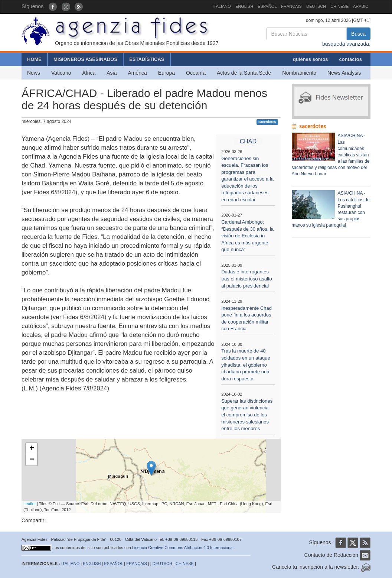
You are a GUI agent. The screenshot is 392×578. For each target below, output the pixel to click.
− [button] (32, 460)
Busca (358, 34)
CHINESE (339, 6)
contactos (351, 59)
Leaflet (30, 504)
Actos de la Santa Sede (244, 73)
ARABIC (361, 6)
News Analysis (344, 73)
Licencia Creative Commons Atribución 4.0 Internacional (183, 548)
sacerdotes (267, 122)
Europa (166, 73)
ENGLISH (244, 6)
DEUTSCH (316, 6)
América (138, 73)
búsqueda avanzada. (346, 44)
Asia (112, 73)
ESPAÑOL (267, 6)
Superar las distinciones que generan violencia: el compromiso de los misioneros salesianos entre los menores (247, 415)
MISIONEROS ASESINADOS (85, 59)
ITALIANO (222, 6)
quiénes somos (311, 59)
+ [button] (32, 449)
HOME (34, 59)
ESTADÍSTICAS (147, 59)
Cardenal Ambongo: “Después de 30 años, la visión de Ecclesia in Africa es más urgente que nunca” (247, 236)
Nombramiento (299, 73)
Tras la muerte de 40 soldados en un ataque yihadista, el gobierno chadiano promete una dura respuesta (246, 365)
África (89, 73)
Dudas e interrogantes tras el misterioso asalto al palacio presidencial (247, 279)
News (34, 73)
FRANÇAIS (291, 6)
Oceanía (196, 73)
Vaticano (61, 73)
